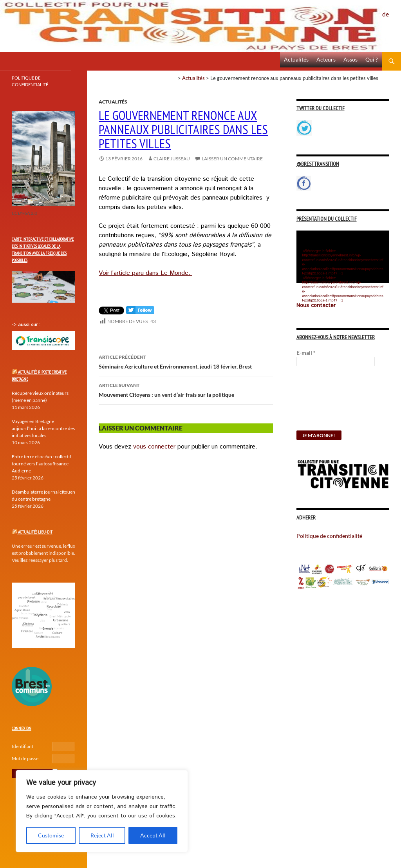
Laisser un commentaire (232, 159)
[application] (343, 257)
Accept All (153, 835)
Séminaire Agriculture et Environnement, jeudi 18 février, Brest (186, 361)
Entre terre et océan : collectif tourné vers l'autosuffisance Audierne (42, 464)
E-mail (306, 353)
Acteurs (326, 59)
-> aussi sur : (26, 325)
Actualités (296, 59)
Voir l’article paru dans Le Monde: (145, 273)
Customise (51, 835)
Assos (350, 59)
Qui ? (372, 59)
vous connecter (154, 447)
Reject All (102, 835)
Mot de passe (25, 758)
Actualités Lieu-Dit (35, 532)
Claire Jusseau (172, 159)
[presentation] (329, 402)
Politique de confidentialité (392, 10)
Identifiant (23, 746)
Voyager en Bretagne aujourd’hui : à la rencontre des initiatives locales (43, 428)
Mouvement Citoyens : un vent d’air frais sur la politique (186, 389)
